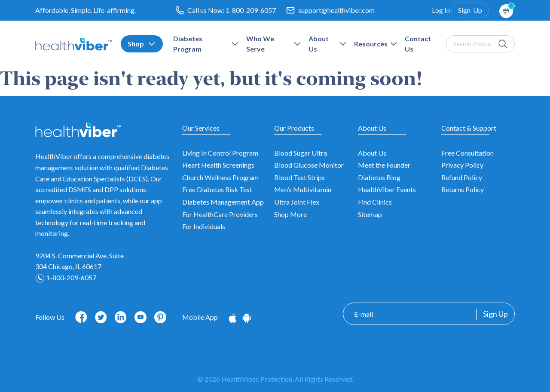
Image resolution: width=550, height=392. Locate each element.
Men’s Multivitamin (303, 189)
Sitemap (370, 214)
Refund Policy (462, 177)
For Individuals (204, 226)
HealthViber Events (387, 189)
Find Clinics (375, 202)
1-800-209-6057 (251, 10)
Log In (441, 10)
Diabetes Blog (379, 177)
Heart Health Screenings (218, 165)
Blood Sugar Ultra (301, 153)
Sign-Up (470, 10)
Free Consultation (467, 153)
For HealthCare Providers (220, 214)
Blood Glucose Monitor (309, 165)
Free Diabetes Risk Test (217, 189)
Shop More (290, 214)
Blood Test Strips (299, 177)
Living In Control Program (220, 153)
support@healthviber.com (336, 10)
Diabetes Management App (223, 202)
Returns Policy (463, 189)
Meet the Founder (384, 165)
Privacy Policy (462, 165)
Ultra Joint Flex (297, 202)
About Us (372, 153)
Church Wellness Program (220, 177)
